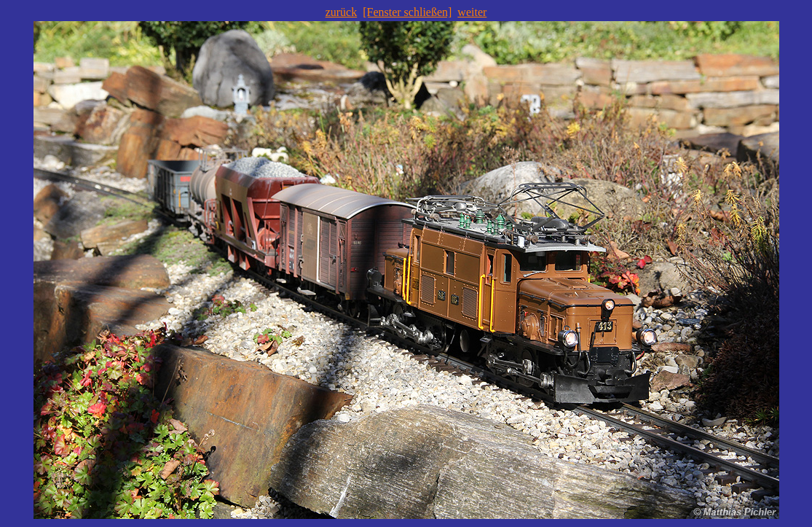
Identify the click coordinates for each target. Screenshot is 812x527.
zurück (342, 12)
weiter (472, 12)
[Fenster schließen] (407, 12)
